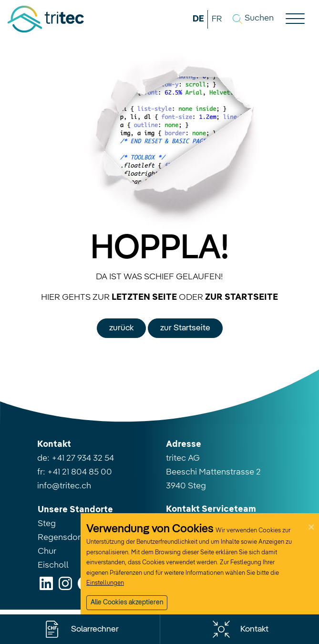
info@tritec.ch (64, 486)
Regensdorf (61, 538)
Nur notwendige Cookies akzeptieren (144, 622)
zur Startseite (185, 328)
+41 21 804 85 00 (80, 472)
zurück (121, 328)
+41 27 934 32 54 (83, 458)
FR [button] (217, 19)
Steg (47, 524)
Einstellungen (105, 583)
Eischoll (53, 565)
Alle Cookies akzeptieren (127, 602)
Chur (47, 551)
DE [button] (198, 19)
